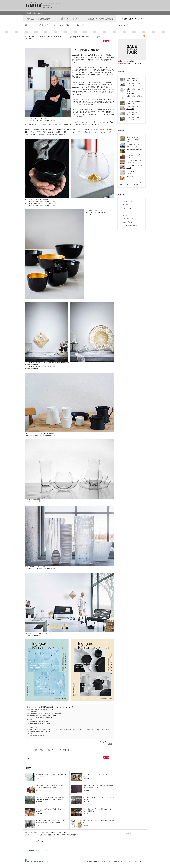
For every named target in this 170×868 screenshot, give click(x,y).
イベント (32, 25)
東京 (103, 55)
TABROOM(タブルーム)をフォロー (36, 851)
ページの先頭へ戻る (127, 833)
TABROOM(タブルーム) (36, 841)
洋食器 (41, 750)
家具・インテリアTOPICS (49, 833)
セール (62, 25)
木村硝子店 (98, 92)
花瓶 (69, 750)
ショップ (55, 25)
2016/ (80, 92)
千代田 (108, 55)
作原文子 (137, 184)
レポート (48, 25)
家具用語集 (130, 177)
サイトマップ (108, 861)
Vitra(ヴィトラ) (130, 184)
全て (60, 833)
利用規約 (116, 861)
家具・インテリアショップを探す (102, 19)
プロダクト (40, 25)
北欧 (36, 750)
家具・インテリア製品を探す (40, 19)
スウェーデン (100, 67)
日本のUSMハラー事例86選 (134, 150)
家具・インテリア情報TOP (32, 833)
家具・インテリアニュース (133, 19)
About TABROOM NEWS (94, 861)
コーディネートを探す (71, 19)
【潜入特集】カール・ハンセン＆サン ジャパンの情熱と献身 (135, 139)
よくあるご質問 (125, 861)
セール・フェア (123, 25)
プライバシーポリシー (139, 861)
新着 (26, 25)
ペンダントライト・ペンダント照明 (56, 750)
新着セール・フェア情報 (126, 61)
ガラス (31, 750)
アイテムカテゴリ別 (130, 226)
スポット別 (128, 222)
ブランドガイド (70, 25)
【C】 (29, 759)
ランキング (80, 25)
